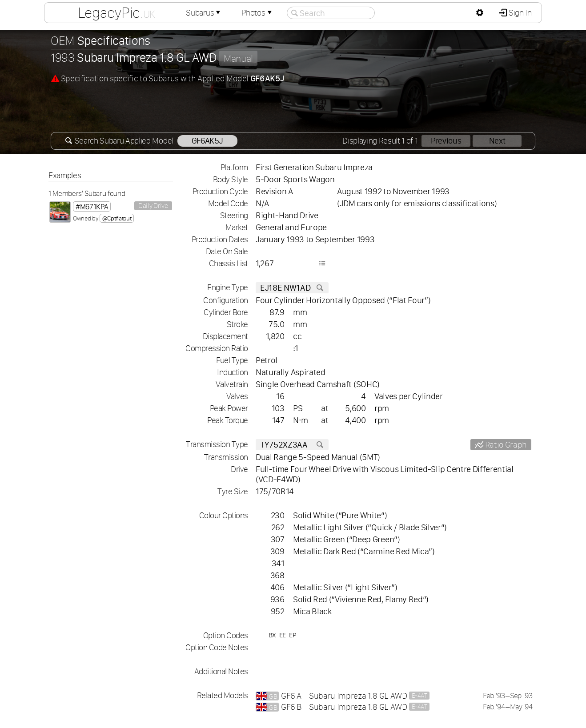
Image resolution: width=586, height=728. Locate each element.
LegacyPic (116, 12)
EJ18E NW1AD (292, 288)
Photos (257, 13)
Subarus (204, 13)
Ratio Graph (505, 445)
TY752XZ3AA (292, 445)
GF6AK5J (207, 141)
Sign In (519, 13)
